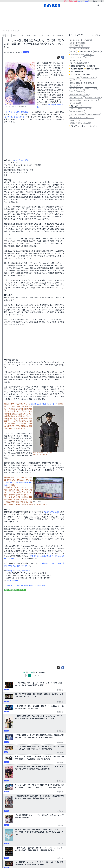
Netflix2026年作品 (86, 52)
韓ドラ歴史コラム (75, 60)
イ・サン (78, 80)
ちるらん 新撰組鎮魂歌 (77, 43)
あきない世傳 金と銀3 (77, 46)
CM (53, 36)
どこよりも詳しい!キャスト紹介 (81, 75)
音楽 (48, 36)
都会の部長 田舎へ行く (93, 97)
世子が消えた (74, 86)
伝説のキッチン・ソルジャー (79, 95)
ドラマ (21, 36)
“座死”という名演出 (51, 512)
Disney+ (97, 52)
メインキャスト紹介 (21, 160)
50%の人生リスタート (91, 100)
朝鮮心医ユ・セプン (89, 77)
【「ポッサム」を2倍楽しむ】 (15, 117)
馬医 (71, 80)
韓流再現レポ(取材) (77, 69)
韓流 (15, 36)
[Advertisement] (52, 19)
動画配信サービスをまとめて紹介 (80, 123)
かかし (72, 92)
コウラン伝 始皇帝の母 (77, 115)
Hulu (88, 57)
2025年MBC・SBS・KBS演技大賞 (79, 49)
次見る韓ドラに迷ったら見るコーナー (82, 117)
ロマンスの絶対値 (75, 103)
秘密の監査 (80, 92)
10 (47, 676)
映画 (28, 36)
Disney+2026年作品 (77, 55)
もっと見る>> (92, 126)
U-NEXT (72, 57)
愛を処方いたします (76, 89)
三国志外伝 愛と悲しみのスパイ (80, 109)
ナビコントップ (7, 31)
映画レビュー (74, 120)
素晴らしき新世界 (91, 89)
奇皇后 (78, 83)
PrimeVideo (89, 54)
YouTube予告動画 (12, 581)
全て (9, 36)
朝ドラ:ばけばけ (75, 40)
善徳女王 (91, 83)
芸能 (34, 36)
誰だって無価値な (75, 100)
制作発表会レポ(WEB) (93, 69)
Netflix (73, 52)
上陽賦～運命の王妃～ (77, 112)
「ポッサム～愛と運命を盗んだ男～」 (18, 112)
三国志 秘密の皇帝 (94, 115)
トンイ (72, 77)
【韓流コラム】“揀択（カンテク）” (44, 404)
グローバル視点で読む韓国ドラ (80, 63)
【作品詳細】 (9, 585)
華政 (78, 77)
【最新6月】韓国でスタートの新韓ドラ (83, 66)
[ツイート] (58, 57)
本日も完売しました (76, 97)
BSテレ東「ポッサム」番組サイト (18, 571)
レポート (60, 36)
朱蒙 (84, 83)
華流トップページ (76, 106)
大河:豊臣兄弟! (88, 40)
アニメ (41, 36)
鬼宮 (71, 83)
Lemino (80, 57)
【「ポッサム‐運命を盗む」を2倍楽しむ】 (30, 585)
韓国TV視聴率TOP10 (77, 72)
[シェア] (63, 57)
